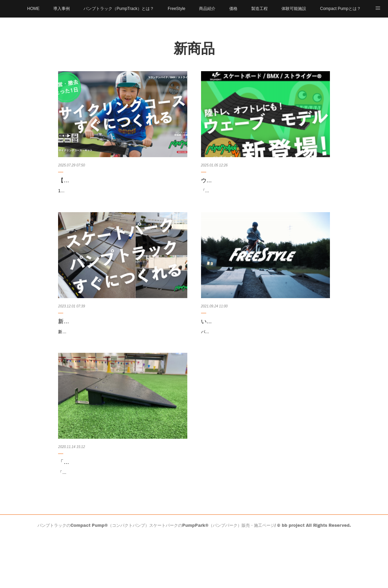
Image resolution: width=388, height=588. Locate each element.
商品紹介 (207, 9)
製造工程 (259, 9)
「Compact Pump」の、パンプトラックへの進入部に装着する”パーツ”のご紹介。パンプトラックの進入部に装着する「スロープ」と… (121, 521)
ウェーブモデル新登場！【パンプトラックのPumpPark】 (256, 185)
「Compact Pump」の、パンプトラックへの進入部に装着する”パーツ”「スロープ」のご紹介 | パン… (121, 502)
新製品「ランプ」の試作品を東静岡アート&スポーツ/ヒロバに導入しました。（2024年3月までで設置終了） (122, 363)
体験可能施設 (294, 9)
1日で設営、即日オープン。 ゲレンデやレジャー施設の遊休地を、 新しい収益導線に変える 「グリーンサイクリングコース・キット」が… (122, 205)
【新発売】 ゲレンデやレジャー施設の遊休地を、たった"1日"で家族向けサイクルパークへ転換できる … (122, 185)
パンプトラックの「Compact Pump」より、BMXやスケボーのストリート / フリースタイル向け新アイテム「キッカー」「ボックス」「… (265, 363)
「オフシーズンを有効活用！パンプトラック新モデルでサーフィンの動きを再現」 (265, 205)
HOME (33, 9)
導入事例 (62, 9)
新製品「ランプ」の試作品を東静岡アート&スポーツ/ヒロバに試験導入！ (120, 344)
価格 (233, 9)
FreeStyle (176, 9)
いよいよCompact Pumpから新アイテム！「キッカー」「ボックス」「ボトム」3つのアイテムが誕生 (264, 344)
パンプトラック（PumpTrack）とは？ (119, 9)
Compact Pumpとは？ (340, 9)
